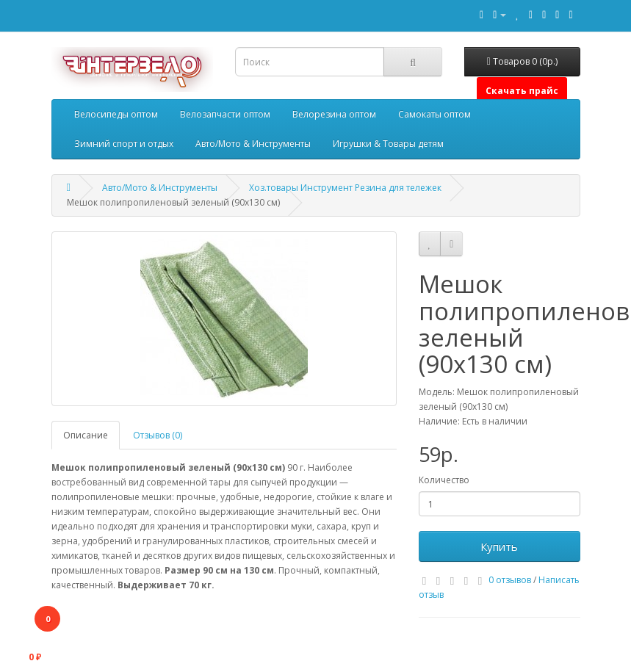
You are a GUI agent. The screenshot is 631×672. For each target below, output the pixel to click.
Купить (499, 546)
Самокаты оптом (435, 114)
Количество (444, 480)
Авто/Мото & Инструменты (253, 144)
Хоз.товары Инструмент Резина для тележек (345, 188)
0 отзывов (510, 580)
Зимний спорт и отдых (124, 144)
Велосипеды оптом (116, 114)
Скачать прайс (522, 91)
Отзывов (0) (158, 435)
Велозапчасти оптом (225, 114)
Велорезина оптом (334, 114)
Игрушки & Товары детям (388, 144)
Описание (86, 435)
